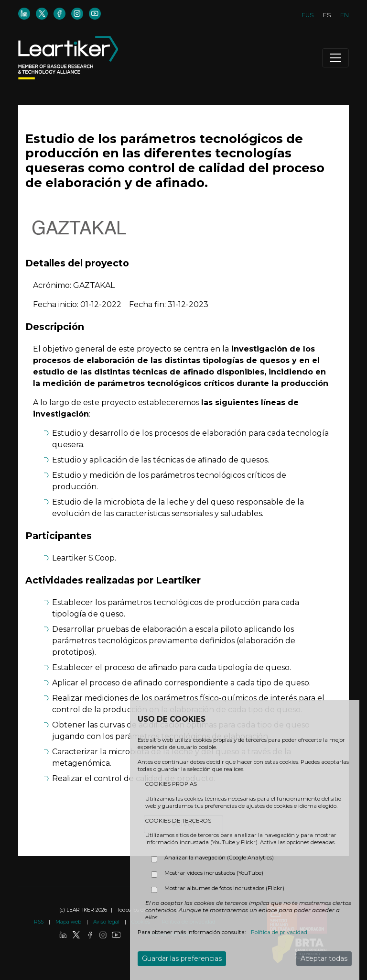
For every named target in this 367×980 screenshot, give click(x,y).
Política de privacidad (279, 932)
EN (345, 15)
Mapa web (69, 922)
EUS (308, 15)
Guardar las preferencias (182, 958)
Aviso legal (107, 922)
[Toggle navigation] (335, 58)
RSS (39, 922)
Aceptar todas (324, 958)
